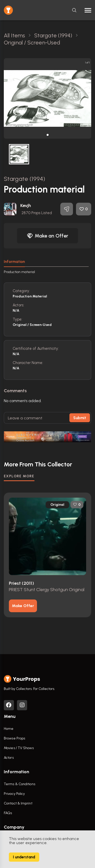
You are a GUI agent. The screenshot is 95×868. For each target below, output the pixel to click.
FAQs (8, 813)
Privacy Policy (14, 794)
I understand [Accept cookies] (24, 857)
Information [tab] (14, 262)
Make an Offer (48, 236)
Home (9, 729)
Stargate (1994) (25, 179)
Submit (80, 418)
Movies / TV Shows (19, 748)
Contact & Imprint (18, 803)
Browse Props (14, 738)
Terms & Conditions (20, 784)
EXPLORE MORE (19, 476)
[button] (48, 135)
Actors (9, 758)
